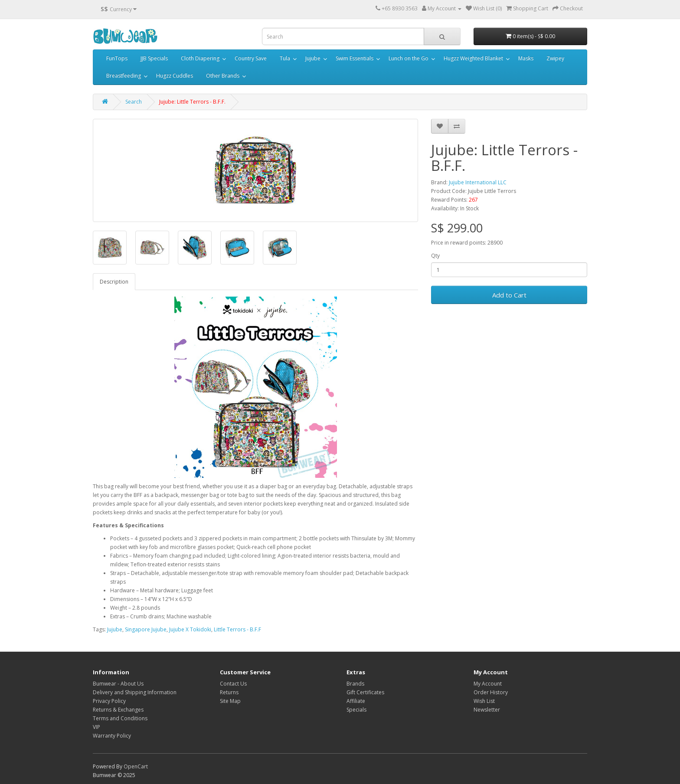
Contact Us (233, 684)
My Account (488, 684)
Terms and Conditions (120, 718)
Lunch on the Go (409, 58)
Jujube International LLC (478, 182)
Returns (229, 692)
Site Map (230, 701)
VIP (96, 727)
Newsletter (487, 710)
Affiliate (356, 701)
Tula (285, 58)
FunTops (117, 58)
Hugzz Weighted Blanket (473, 58)
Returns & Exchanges (118, 710)
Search (134, 102)
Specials (356, 710)
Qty (435, 256)
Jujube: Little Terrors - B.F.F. (192, 102)
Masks (526, 58)
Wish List (484, 701)
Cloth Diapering (200, 58)
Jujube (313, 58)
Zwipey (555, 58)
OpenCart (136, 766)
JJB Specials (154, 58)
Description (114, 282)
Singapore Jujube (146, 629)
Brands (355, 684)
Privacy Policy (109, 701)
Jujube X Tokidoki (190, 629)
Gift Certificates (365, 692)
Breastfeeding (124, 76)
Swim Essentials (355, 58)
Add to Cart (509, 295)
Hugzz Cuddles (175, 76)
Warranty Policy (112, 736)
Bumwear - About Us (118, 684)
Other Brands (223, 76)
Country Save (251, 58)
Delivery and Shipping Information (135, 692)
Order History (491, 692)
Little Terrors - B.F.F (237, 629)
